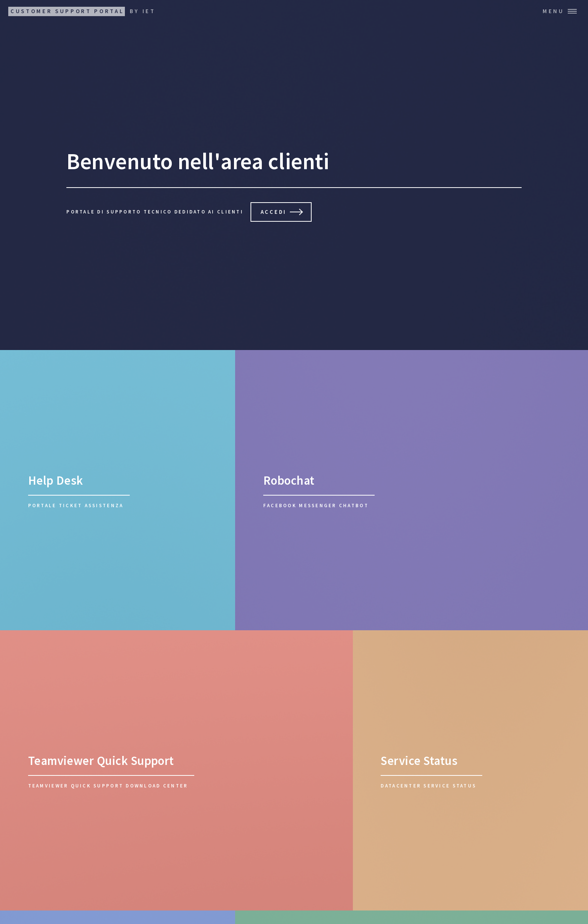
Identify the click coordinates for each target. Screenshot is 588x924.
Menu (553, 11)
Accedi (274, 212)
